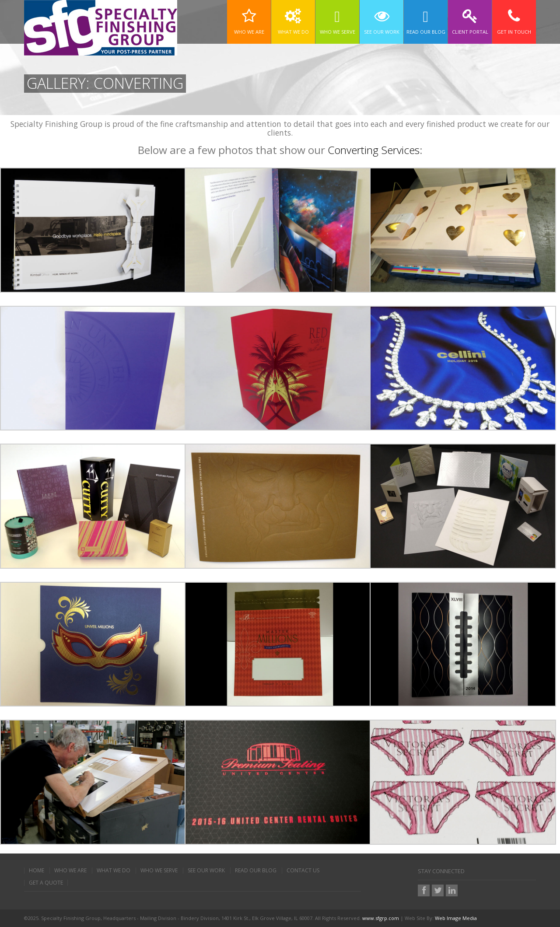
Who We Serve (159, 871)
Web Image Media (456, 918)
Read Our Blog (256, 871)
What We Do (114, 871)
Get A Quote (46, 883)
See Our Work (206, 871)
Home (37, 871)
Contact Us (303, 871)
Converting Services (374, 150)
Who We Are (70, 871)
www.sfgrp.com (381, 918)
